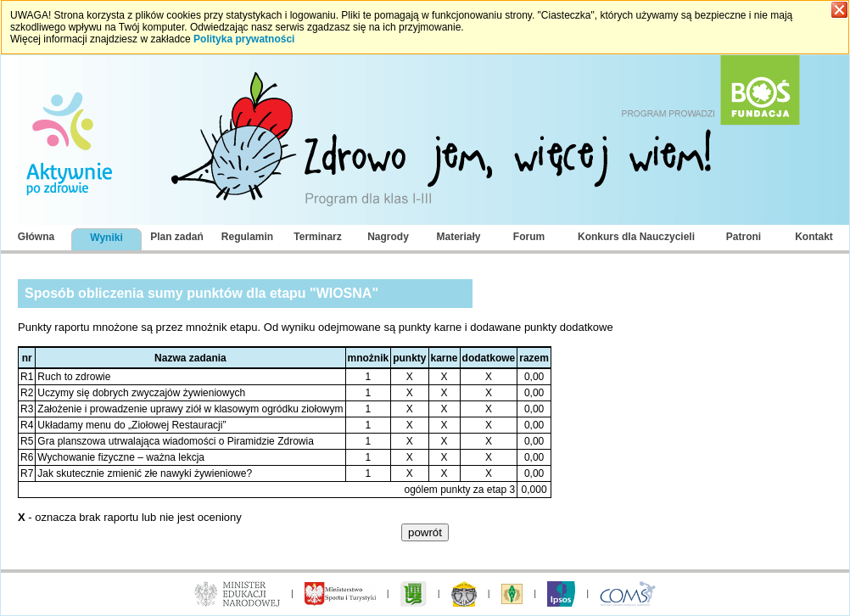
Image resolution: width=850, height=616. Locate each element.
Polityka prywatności (244, 39)
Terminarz (317, 237)
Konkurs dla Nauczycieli (636, 237)
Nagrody (388, 237)
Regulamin (247, 237)
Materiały (458, 237)
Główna (36, 237)
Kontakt (814, 237)
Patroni (744, 237)
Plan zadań (177, 237)
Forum (529, 237)
